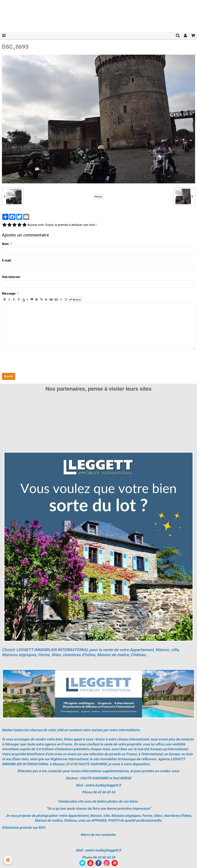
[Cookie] (8, 860)
